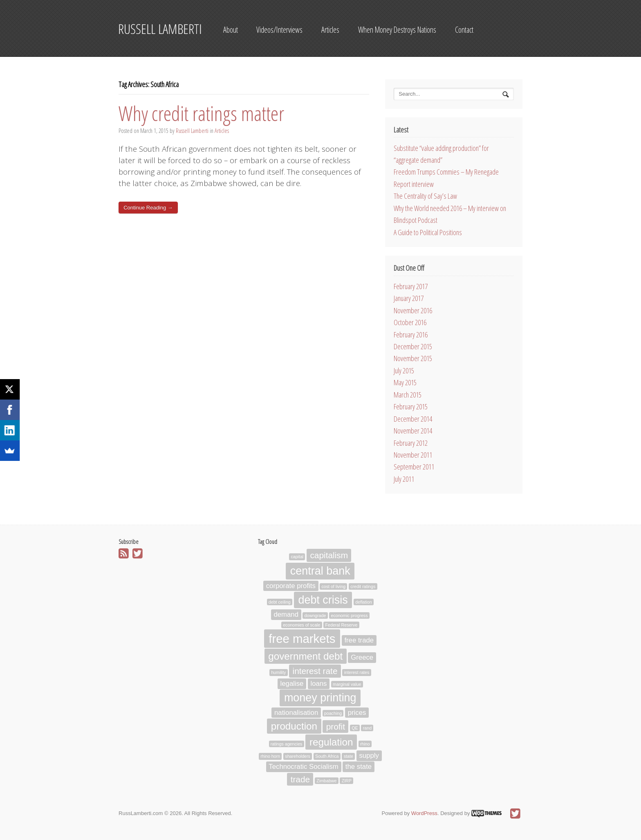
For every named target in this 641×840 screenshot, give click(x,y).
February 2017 (411, 286)
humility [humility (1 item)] (278, 672)
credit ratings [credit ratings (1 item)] (363, 586)
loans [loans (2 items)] (318, 684)
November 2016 (413, 310)
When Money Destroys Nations (397, 30)
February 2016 (411, 335)
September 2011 (414, 467)
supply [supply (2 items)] (369, 756)
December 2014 (413, 419)
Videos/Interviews (279, 30)
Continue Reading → (148, 208)
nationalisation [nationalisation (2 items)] (296, 713)
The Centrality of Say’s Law (425, 196)
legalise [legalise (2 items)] (292, 684)
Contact (464, 30)
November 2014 (413, 431)
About (231, 30)
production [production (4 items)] (294, 726)
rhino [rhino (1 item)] (365, 744)
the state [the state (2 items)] (359, 767)
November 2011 (413, 455)
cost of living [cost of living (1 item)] (333, 586)
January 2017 (409, 298)
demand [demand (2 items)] (286, 615)
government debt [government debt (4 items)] (305, 656)
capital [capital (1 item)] (297, 557)
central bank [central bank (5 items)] (320, 571)
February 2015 (411, 407)
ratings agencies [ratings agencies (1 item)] (287, 744)
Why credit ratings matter (201, 113)
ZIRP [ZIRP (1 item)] (347, 781)
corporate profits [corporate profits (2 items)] (291, 586)
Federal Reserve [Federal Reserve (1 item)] (342, 625)
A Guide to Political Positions (428, 232)
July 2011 (404, 479)
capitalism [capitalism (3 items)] (329, 556)
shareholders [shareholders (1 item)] (298, 757)
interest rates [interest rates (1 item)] (357, 672)
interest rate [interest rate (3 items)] (315, 671)
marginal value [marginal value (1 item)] (347, 684)
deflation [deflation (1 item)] (363, 602)
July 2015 (404, 371)
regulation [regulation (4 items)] (331, 742)
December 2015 (413, 346)
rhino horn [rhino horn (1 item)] (270, 757)
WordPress (424, 813)
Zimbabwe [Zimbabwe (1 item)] (326, 781)
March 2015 (408, 395)
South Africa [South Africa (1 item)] (327, 757)
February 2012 (411, 443)
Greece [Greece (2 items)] (362, 657)
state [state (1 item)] (349, 757)
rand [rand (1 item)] (367, 728)
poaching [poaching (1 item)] (333, 713)
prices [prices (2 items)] (357, 713)
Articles (330, 30)
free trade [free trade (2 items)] (359, 641)
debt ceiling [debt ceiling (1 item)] (280, 602)
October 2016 (410, 322)
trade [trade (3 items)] (300, 779)
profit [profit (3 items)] (336, 727)
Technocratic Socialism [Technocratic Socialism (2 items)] (304, 767)
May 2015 (405, 382)
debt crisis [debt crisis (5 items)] (323, 600)
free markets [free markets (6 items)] (302, 639)
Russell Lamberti (192, 131)
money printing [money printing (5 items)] (320, 698)
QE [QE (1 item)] (355, 728)
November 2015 (413, 358)
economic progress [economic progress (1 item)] (349, 615)
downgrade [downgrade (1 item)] (315, 615)
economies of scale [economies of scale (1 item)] (301, 625)
